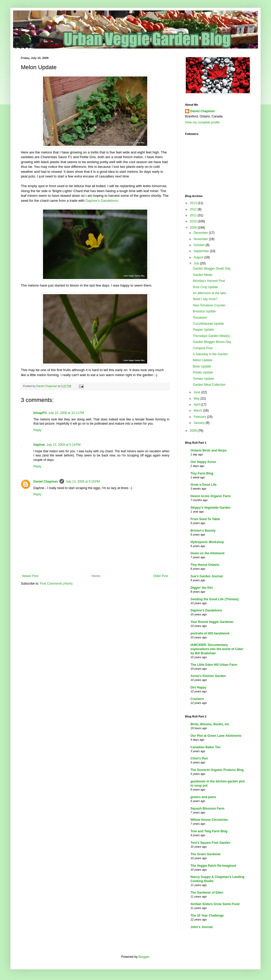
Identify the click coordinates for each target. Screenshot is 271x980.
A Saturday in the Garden (210, 354)
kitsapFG (40, 413)
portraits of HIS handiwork (210, 633)
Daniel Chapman (46, 482)
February (200, 417)
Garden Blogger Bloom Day (212, 342)
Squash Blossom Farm (207, 809)
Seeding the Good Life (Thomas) (215, 599)
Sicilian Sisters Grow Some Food (215, 904)
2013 (194, 203)
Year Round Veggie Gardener (212, 622)
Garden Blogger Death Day (212, 269)
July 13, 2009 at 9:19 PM (83, 482)
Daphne (39, 445)
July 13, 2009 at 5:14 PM (63, 445)
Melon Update (203, 360)
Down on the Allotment (207, 553)
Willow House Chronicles (209, 820)
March (198, 411)
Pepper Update (203, 330)
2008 (194, 431)
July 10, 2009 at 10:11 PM (66, 413)
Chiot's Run (199, 758)
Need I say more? (205, 299)
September (202, 251)
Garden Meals (203, 275)
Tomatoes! (200, 318)
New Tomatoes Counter (209, 305)
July (197, 263)
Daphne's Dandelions (102, 201)
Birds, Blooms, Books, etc (210, 724)
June (197, 392)
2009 (194, 228)
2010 (194, 221)
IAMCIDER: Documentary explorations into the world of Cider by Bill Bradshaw (217, 649)
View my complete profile (202, 122)
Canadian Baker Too (205, 747)
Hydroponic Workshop (207, 542)
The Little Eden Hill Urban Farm (214, 665)
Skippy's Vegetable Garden (211, 508)
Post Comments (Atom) (56, 584)
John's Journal (202, 927)
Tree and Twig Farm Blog (209, 831)
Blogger (144, 957)
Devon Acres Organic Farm (211, 496)
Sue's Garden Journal (207, 576)
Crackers (197, 699)
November (201, 239)
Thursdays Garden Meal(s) (211, 336)
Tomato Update (203, 379)
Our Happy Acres (203, 462)
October (200, 245)
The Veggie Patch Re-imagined (213, 866)
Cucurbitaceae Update (208, 324)
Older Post (161, 576)
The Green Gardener (206, 854)
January (200, 423)
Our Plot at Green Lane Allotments (216, 736)
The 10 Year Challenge (207, 916)
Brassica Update (204, 311)
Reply (37, 430)
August (199, 257)
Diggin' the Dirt (202, 588)
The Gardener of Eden (207, 893)
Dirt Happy (198, 687)
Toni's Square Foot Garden (210, 843)
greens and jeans (203, 797)
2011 (194, 215)
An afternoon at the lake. (210, 293)
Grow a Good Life (204, 485)
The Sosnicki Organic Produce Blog (217, 770)
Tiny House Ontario (205, 565)
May (197, 399)
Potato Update (203, 372)
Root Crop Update (205, 287)
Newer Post (30, 576)
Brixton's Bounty (203, 531)
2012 (194, 209)
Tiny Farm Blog (202, 473)
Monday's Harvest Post (209, 281)
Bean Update (202, 366)
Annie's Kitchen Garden (208, 676)
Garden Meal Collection (209, 385)
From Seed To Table (205, 519)
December (201, 233)
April (197, 405)
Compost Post (203, 348)
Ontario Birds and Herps (209, 450)
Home (96, 576)
